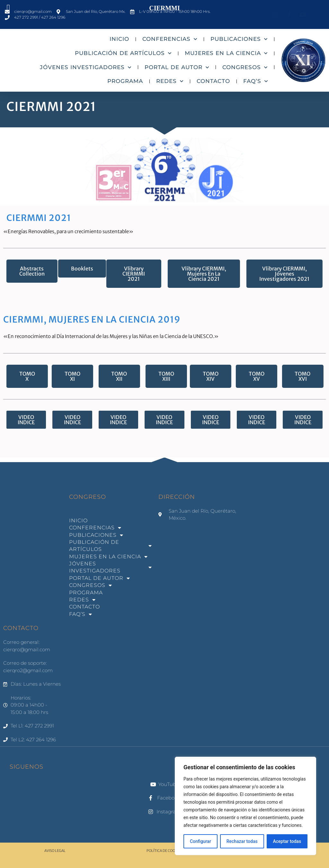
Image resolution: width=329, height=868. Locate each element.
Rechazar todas (242, 841)
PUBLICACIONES (239, 39)
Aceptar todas (287, 841)
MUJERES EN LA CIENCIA (226, 53)
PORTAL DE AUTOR (177, 68)
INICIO (119, 39)
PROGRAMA (125, 81)
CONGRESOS (245, 68)
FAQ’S (256, 81)
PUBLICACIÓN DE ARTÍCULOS (123, 53)
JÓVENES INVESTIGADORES (86, 68)
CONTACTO (213, 81)
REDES (170, 81)
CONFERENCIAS (170, 39)
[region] (245, 806)
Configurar (200, 841)
